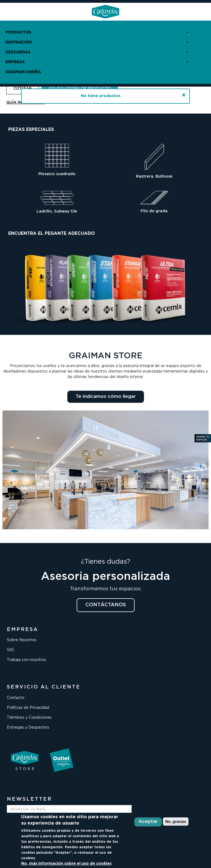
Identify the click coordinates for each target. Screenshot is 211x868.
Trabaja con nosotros (27, 660)
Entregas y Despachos (28, 728)
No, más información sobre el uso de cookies (66, 864)
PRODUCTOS (97, 32)
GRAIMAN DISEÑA (23, 72)
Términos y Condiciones (29, 718)
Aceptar (148, 822)
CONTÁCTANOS (106, 605)
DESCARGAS (97, 52)
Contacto (16, 698)
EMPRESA (97, 62)
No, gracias (176, 822)
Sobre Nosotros (22, 640)
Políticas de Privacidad (28, 708)
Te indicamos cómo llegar (106, 397)
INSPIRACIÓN (97, 42)
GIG (10, 650)
